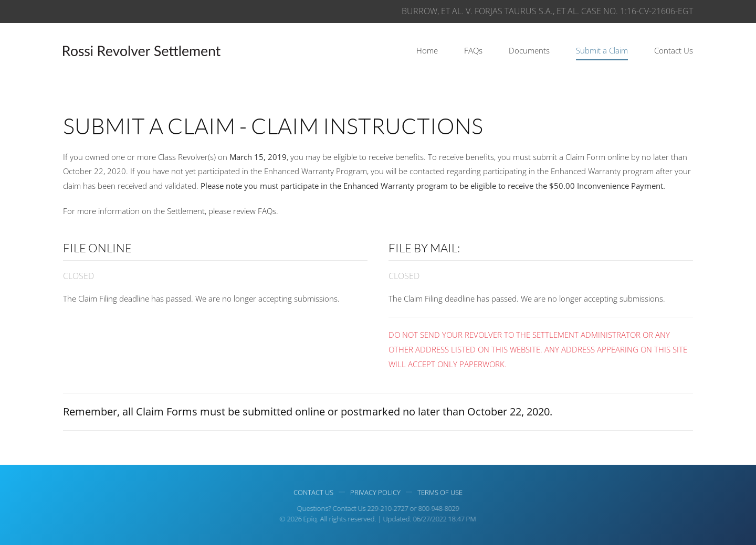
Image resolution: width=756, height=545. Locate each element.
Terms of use (440, 493)
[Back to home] (142, 51)
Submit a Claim (602, 50)
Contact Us (674, 50)
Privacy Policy (375, 493)
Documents (529, 50)
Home (427, 50)
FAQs (473, 50)
